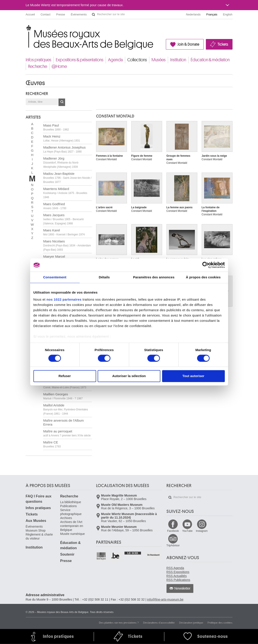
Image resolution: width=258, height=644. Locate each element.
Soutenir (67, 554)
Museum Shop (36, 530)
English (228, 14)
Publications (69, 506)
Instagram (202, 531)
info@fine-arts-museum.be (165, 599)
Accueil (30, 14)
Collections (137, 60)
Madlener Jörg (61, 162)
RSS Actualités (177, 576)
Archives (66, 518)
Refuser (65, 376)
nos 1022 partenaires (64, 299)
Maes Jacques (64, 219)
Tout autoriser (193, 376)
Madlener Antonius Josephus (65, 149)
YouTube (187, 531)
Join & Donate (188, 44)
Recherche (38, 66)
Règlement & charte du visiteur (39, 536)
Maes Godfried (55, 206)
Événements (79, 14)
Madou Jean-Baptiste (67, 178)
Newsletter (182, 588)
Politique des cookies (220, 623)
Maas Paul (56, 127)
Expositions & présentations (80, 60)
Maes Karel (64, 232)
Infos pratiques (38, 60)
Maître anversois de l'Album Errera (64, 422)
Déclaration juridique (191, 623)
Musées (159, 60)
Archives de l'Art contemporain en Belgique (72, 526)
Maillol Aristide (66, 409)
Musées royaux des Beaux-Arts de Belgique (26, 29)
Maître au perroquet (67, 433)
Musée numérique (73, 534)
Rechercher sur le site (93, 15)
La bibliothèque (71, 502)
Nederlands (193, 14)
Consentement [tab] (55, 277)
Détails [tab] (104, 277)
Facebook (173, 531)
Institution (178, 60)
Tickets (223, 44)
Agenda (115, 60)
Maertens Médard (65, 193)
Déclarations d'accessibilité (159, 623)
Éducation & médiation (210, 60)
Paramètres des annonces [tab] (154, 277)
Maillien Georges (63, 396)
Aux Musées (36, 521)
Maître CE (52, 444)
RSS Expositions (178, 572)
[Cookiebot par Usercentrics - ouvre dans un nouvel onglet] (206, 265)
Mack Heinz (62, 138)
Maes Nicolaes (67, 245)
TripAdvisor (173, 545)
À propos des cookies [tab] (203, 277)
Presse (60, 14)
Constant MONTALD (115, 116)
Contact (45, 14)
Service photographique (71, 512)
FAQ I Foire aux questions (39, 499)
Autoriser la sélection (129, 376)
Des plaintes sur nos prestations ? (119, 623)
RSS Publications (178, 580)
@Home (59, 66)
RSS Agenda (175, 568)
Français (212, 14)
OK (62, 102)
